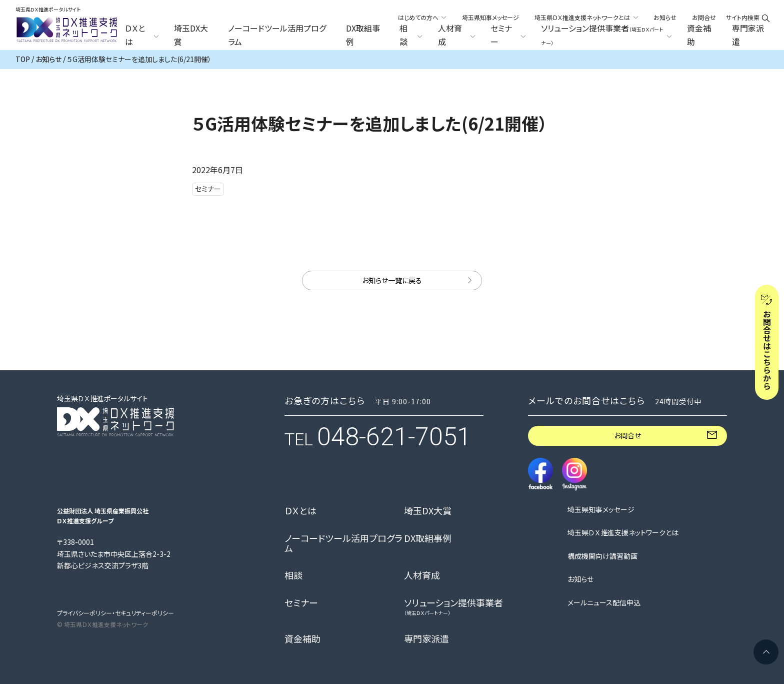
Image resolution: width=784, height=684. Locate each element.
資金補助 (699, 35)
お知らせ (665, 17)
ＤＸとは (300, 511)
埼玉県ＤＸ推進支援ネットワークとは (623, 533)
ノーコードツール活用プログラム (277, 35)
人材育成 (422, 575)
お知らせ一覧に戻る (392, 280)
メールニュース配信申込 (604, 603)
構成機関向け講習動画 (602, 556)
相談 (293, 575)
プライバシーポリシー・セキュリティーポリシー (115, 613)
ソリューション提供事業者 (453, 607)
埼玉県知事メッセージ (490, 17)
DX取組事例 (363, 35)
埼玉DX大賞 (191, 35)
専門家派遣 (748, 35)
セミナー (301, 603)
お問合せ (704, 17)
